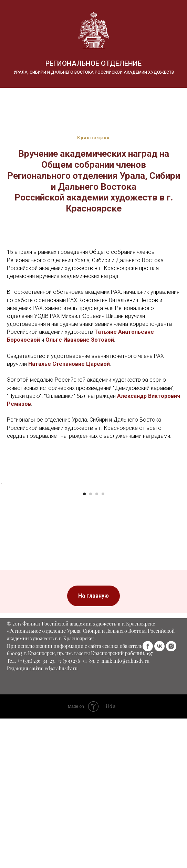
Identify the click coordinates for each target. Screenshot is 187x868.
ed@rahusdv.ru (61, 794)
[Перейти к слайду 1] (84, 613)
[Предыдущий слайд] (6, 543)
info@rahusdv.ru (131, 787)
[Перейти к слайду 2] (91, 613)
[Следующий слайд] (181, 543)
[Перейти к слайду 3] (97, 613)
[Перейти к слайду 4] (103, 613)
